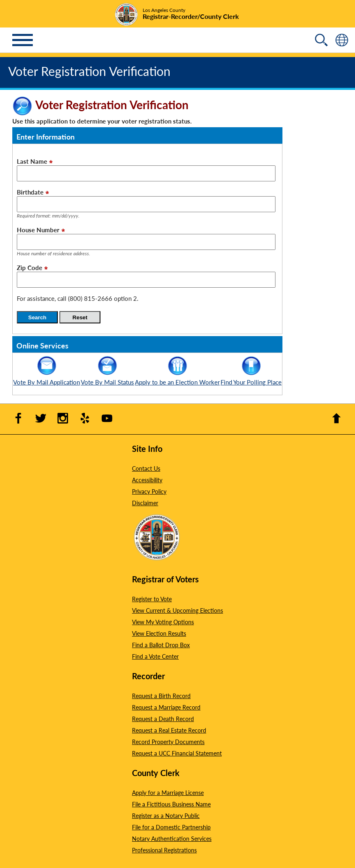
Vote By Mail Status (107, 378)
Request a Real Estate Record (169, 730)
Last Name (32, 161)
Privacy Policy (149, 491)
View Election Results (159, 633)
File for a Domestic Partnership (171, 827)
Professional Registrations (164, 850)
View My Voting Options (163, 622)
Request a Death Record (163, 719)
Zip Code (30, 267)
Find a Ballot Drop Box (161, 645)
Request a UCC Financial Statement (177, 753)
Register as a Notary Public (166, 815)
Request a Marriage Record (166, 707)
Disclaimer (145, 503)
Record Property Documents (168, 742)
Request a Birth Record (161, 696)
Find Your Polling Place (251, 378)
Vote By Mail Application (47, 378)
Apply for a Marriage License (168, 792)
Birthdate (30, 192)
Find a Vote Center (155, 656)
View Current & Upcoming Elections (177, 610)
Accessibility (147, 480)
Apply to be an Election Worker (177, 378)
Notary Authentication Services (172, 838)
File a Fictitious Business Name (171, 804)
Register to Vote (152, 599)
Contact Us (146, 468)
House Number (38, 230)
